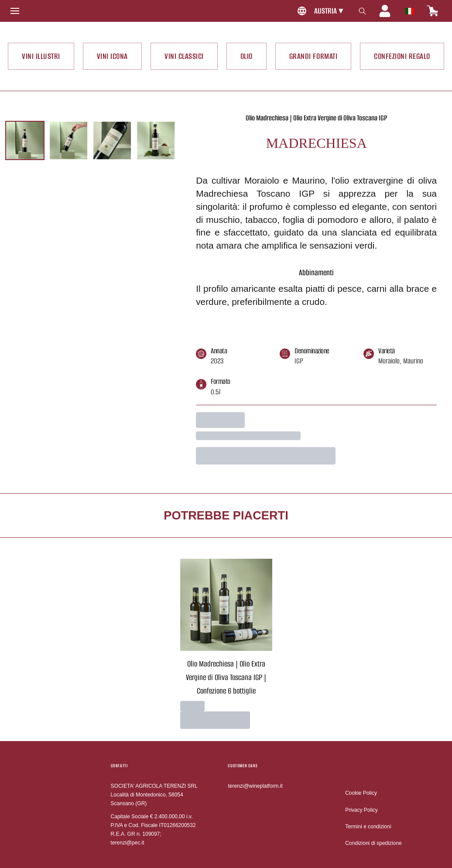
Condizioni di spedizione (373, 843)
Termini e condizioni (368, 827)
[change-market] (319, 11)
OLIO (247, 56)
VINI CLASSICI (184, 56)
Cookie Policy (361, 793)
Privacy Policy (361, 810)
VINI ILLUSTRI (41, 56)
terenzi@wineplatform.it (255, 786)
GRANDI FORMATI (313, 56)
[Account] (385, 11)
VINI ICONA (112, 56)
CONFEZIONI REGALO (402, 56)
